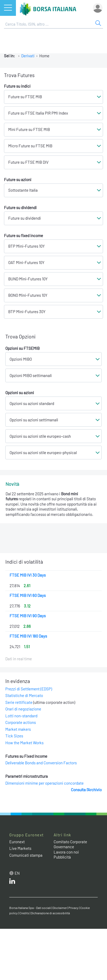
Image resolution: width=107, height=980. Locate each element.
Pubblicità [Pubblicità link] (62, 857)
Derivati (28, 56)
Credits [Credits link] (24, 913)
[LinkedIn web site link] (12, 882)
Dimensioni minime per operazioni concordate (44, 783)
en (17, 873)
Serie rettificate (19, 702)
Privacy (74, 908)
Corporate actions (21, 722)
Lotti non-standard (21, 716)
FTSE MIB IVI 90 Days (28, 616)
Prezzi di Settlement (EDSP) (29, 689)
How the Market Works (24, 743)
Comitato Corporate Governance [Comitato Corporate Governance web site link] (70, 844)
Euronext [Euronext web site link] (17, 842)
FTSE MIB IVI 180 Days (28, 636)
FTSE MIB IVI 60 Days (28, 595)
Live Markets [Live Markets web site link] (20, 848)
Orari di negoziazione (23, 709)
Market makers (18, 729)
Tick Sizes (14, 736)
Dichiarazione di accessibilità (50, 913)
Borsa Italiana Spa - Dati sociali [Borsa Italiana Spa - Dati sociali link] (30, 908)
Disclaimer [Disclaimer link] (60, 908)
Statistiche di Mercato (24, 695)
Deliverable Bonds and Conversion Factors (41, 763)
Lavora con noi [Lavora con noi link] (66, 852)
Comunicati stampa (26, 855)
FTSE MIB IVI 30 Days (28, 575)
